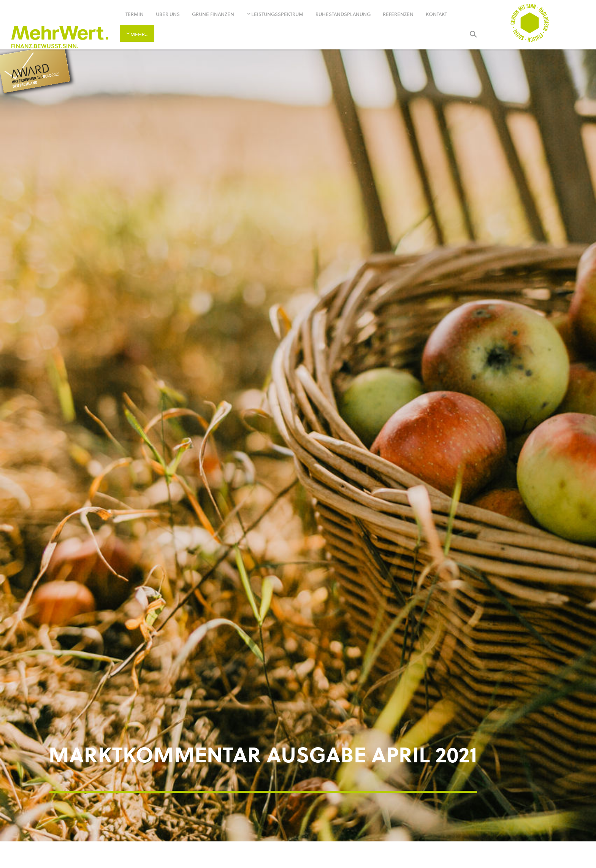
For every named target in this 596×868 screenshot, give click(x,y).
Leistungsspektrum (277, 14)
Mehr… (139, 34)
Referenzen (398, 14)
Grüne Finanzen (213, 14)
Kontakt (436, 14)
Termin (135, 14)
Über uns (168, 14)
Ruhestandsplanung (343, 14)
